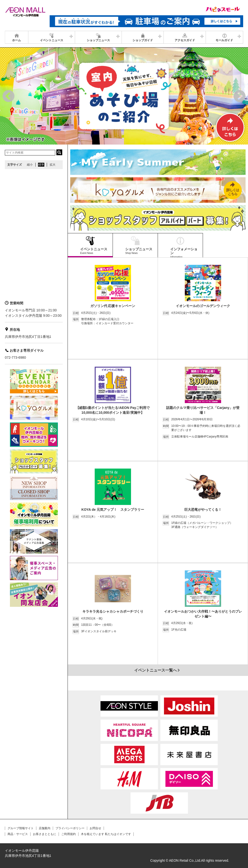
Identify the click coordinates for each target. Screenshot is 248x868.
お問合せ (95, 828)
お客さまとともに (45, 834)
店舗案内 (45, 828)
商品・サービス (18, 834)
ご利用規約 (69, 834)
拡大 (53, 165)
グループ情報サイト (21, 828)
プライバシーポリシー (70, 828)
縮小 (30, 165)
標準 (41, 165)
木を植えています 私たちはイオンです (106, 834)
